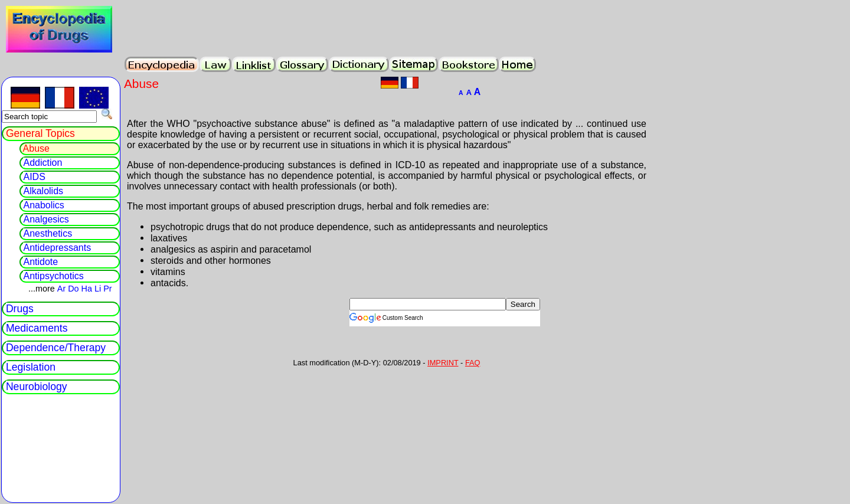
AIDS (34, 177)
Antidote (40, 262)
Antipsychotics (53, 276)
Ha (87, 289)
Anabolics (43, 205)
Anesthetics (48, 233)
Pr (107, 289)
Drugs (20, 309)
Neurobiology (37, 387)
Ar (61, 289)
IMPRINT (443, 363)
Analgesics (46, 219)
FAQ (473, 363)
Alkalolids (43, 191)
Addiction (42, 163)
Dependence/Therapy (56, 348)
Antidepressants (57, 248)
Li (98, 289)
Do (73, 289)
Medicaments (37, 328)
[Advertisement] (264, 316)
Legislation (31, 367)
